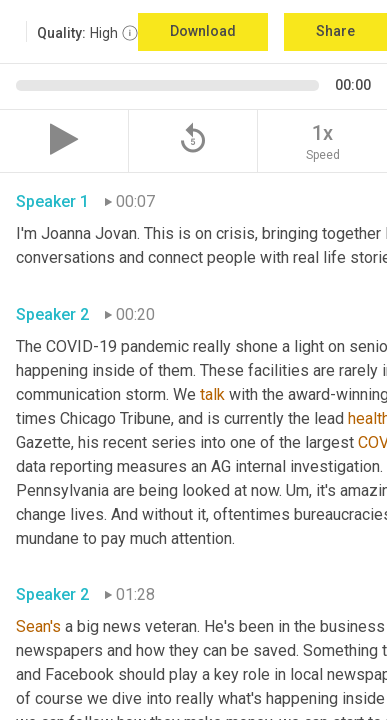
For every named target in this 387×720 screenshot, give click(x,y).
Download (203, 31)
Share (335, 31)
